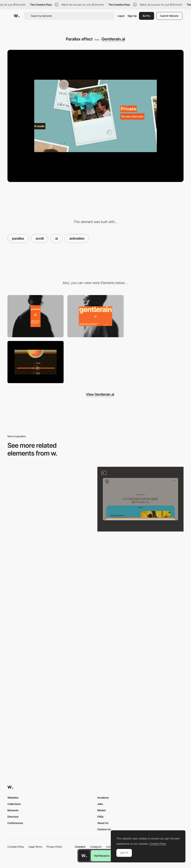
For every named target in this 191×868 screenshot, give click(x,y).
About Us (103, 823)
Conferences (15, 823)
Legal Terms (35, 847)
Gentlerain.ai (113, 39)
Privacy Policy (54, 847)
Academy (103, 798)
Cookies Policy (16, 847)
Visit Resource (102, 856)
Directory (13, 817)
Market (102, 810)
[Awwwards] (17, 16)
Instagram (96, 847)
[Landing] (140, 710)
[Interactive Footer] (36, 362)
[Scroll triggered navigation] (51, 708)
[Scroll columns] (51, 640)
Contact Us (104, 829)
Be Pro (147, 16)
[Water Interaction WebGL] (155, 316)
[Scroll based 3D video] (155, 362)
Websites (13, 798)
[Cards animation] (140, 499)
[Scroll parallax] (140, 640)
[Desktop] (95, 316)
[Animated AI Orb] (51, 569)
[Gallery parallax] (140, 569)
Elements (13, 810)
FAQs (100, 817)
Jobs (100, 804)
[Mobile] (36, 316)
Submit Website (169, 16)
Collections (14, 804)
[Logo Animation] (95, 362)
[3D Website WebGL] (51, 499)
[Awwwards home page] (84, 856)
